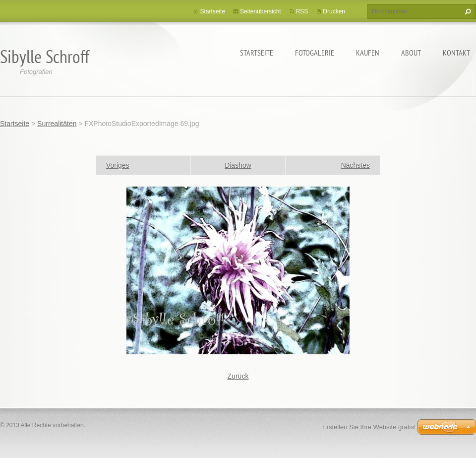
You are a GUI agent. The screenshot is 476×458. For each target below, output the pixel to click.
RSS (302, 11)
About (411, 53)
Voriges (118, 165)
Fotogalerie (315, 53)
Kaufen (368, 53)
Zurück (238, 376)
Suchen (467, 11)
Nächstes (356, 165)
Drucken (334, 11)
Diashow (238, 165)
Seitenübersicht (261, 11)
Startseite (257, 53)
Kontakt (456, 53)
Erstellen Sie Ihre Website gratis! (369, 427)
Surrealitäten (57, 124)
